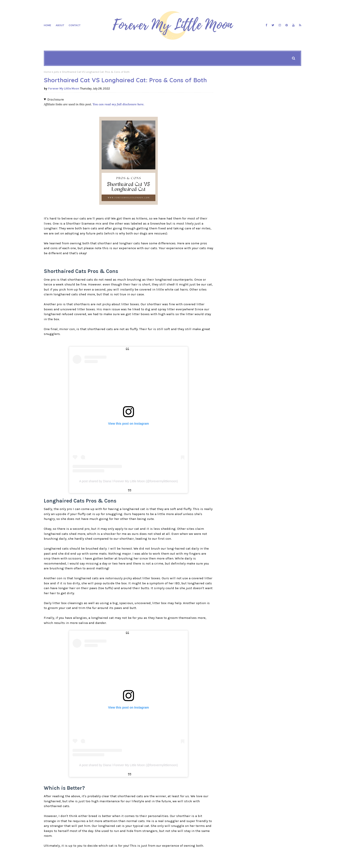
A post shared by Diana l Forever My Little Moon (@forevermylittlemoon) (128, 481)
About (60, 25)
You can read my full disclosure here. (118, 104)
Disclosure (56, 99)
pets (56, 72)
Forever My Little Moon (64, 89)
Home (48, 25)
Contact (75, 25)
